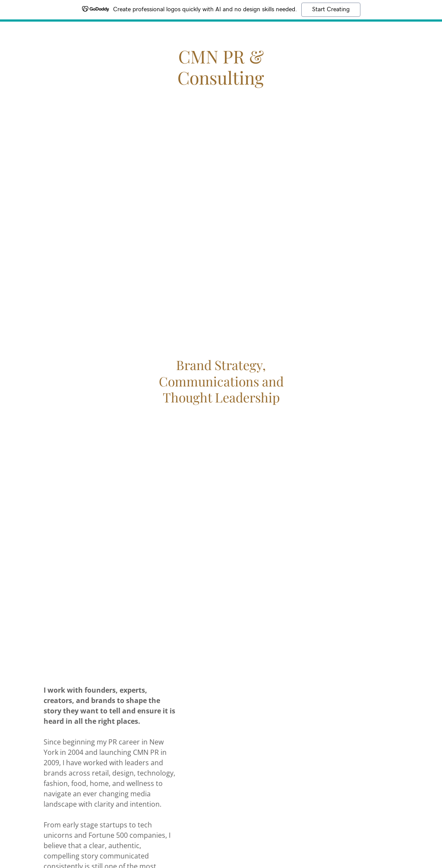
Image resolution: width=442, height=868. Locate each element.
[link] (221, 82)
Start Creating (331, 10)
